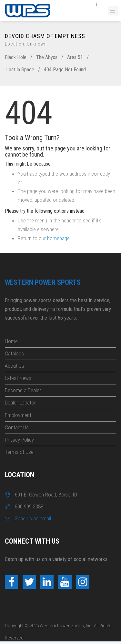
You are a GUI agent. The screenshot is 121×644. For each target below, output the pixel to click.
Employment (18, 415)
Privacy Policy (19, 440)
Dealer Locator (20, 403)
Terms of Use (19, 452)
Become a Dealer (23, 390)
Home (11, 341)
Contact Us (17, 427)
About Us (15, 366)
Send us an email (33, 518)
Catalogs (14, 353)
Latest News (18, 378)
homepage (58, 238)
